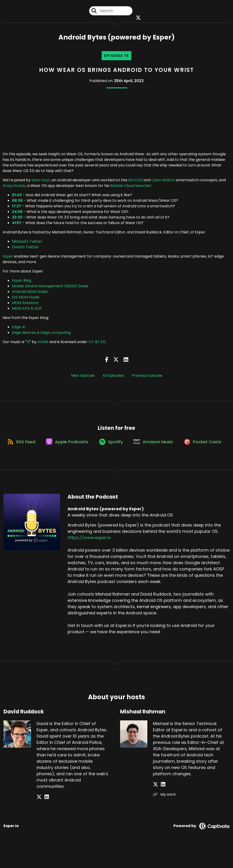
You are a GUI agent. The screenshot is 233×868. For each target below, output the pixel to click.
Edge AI (19, 329)
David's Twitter (25, 249)
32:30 (17, 219)
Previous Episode (147, 377)
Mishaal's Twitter (27, 243)
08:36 (17, 202)
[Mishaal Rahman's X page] (155, 805)
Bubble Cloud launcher (131, 187)
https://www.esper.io (89, 558)
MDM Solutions (25, 304)
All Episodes (113, 377)
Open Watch (163, 182)
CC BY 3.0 (97, 343)
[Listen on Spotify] (136, 446)
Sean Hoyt (41, 182)
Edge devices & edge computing (41, 334)
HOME (43, 343)
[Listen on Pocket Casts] (114, 462)
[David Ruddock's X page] (39, 817)
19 (28, 343)
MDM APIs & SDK (27, 310)
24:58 (17, 213)
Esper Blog (22, 282)
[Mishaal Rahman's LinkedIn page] (161, 805)
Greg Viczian (14, 187)
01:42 (17, 197)
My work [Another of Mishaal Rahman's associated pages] (164, 815)
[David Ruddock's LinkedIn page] (45, 817)
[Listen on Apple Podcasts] (90, 445)
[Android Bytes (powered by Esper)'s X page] (138, 18)
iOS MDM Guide (26, 299)
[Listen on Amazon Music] (180, 445)
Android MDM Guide (30, 293)
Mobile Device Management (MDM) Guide (50, 288)
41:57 (17, 224)
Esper (8, 258)
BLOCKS (135, 182)
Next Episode (83, 377)
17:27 (17, 208)
